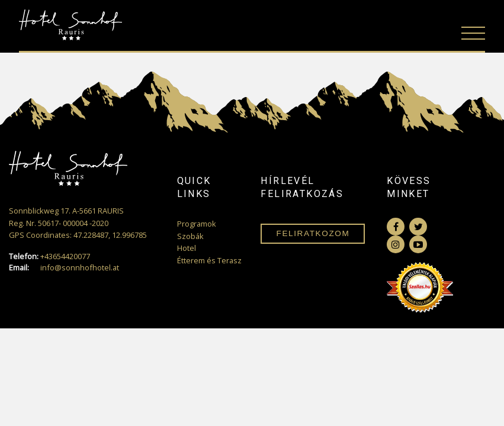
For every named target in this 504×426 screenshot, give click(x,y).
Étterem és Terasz (209, 260)
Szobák (190, 236)
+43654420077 (49, 256)
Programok (197, 224)
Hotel (187, 248)
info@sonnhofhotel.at (64, 268)
